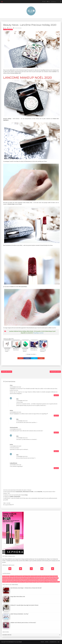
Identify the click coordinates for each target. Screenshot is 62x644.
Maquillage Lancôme (38, 333)
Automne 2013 (14, 582)
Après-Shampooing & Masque (51, 578)
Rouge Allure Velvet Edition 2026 (18, 597)
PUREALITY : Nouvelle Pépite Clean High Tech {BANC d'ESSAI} (24, 605)
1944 (4, 576)
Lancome (10, 29)
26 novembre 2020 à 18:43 (15, 412)
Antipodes (37, 578)
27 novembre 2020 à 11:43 (22, 401)
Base (58, 582)
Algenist (50, 576)
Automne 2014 (21, 582)
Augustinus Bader (37, 580)
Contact (47, 642)
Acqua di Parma (18, 576)
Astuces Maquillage (19, 580)
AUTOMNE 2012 (6, 582)
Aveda (27, 582)
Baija (38, 582)
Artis (13, 580)
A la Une (5, 29)
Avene (31, 582)
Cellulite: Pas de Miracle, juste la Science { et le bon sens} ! (23, 623)
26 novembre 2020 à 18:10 (15, 387)
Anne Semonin (16, 578)
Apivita (42, 578)
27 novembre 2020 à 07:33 (15, 429)
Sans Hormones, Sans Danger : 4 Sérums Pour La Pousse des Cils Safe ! (26, 588)
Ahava (40, 576)
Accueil (42, 642)
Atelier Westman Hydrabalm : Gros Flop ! (19, 614)
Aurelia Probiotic (53, 580)
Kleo (5, 28)
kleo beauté (11, 642)
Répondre (56, 395)
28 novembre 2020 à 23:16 (15, 465)
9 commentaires (18, 28)
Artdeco (9, 580)
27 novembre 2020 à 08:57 (16, 446)
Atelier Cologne (28, 580)
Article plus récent (7, 372)
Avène (35, 582)
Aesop (36, 576)
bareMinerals (53, 582)
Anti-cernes (31, 578)
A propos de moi (53, 642)
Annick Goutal (24, 578)
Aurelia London (45, 580)
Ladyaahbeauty (13, 463)
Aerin (32, 576)
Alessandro (45, 576)
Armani (4, 580)
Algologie (55, 576)
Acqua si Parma (26, 576)
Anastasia (5, 578)
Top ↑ (59, 642)
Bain (41, 582)
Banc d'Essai (46, 582)
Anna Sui (10, 578)
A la (8, 576)
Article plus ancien (55, 372)
